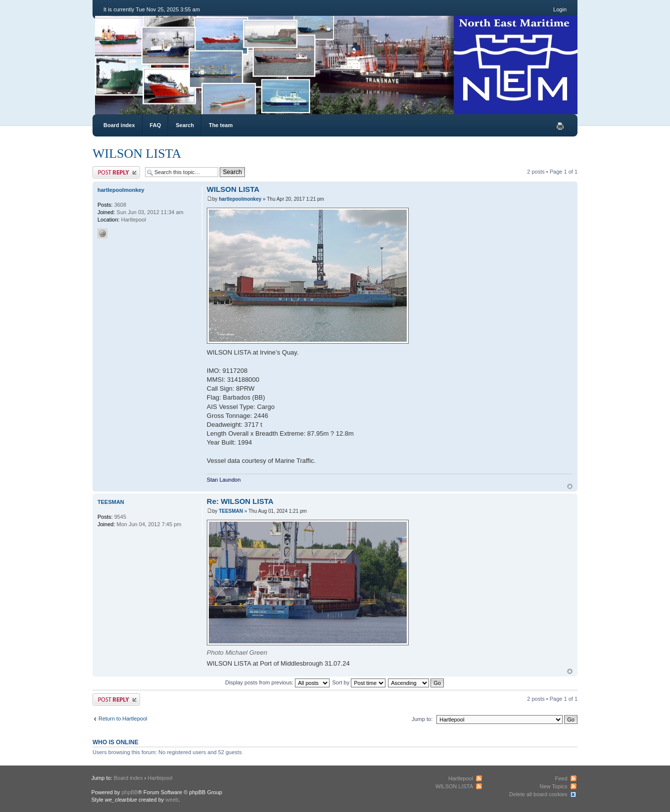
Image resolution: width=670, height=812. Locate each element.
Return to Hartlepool (123, 719)
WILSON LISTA (137, 154)
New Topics (553, 786)
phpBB (130, 792)
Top (570, 486)
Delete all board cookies (538, 794)
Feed (561, 778)
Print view (560, 126)
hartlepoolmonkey (240, 199)
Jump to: (422, 719)
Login (560, 9)
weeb (172, 800)
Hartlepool (160, 778)
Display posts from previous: (277, 682)
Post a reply (116, 172)
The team (221, 125)
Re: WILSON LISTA (240, 501)
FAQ (156, 125)
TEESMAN (231, 511)
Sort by (359, 682)
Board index (119, 125)
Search (185, 125)
